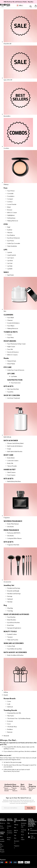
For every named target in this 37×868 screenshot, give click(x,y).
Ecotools (10, 721)
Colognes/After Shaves (14, 538)
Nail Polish (10, 275)
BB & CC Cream (12, 213)
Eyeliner (10, 230)
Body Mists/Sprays (13, 524)
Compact (10, 199)
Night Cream (11, 347)
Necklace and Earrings (14, 594)
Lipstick (10, 252)
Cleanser (10, 320)
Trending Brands (10, 710)
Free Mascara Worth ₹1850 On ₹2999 (13, 2)
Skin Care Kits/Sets (13, 389)
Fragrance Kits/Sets (13, 545)
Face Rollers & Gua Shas (15, 649)
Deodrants (11, 527)
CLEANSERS (8, 315)
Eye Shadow (11, 235)
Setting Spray (11, 218)
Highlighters (11, 215)
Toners (9, 335)
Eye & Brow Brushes (14, 622)
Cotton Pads (11, 646)
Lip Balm (10, 269)
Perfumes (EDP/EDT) (14, 533)
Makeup (16, 825)
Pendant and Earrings (14, 588)
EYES (6, 224)
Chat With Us (32, 837)
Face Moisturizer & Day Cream (16, 344)
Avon (9, 724)
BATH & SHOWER (11, 441)
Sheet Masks (11, 364)
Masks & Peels (12, 361)
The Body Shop (12, 727)
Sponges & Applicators (14, 628)
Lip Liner (10, 263)
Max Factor (11, 716)
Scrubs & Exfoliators (13, 323)
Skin (15, 828)
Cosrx (9, 701)
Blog (1, 836)
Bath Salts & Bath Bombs (15, 451)
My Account (16, 771)
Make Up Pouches (13, 640)
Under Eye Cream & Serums (16, 370)
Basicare (10, 732)
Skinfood (10, 707)
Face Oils (10, 349)
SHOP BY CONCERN (12, 395)
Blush (9, 207)
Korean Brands (10, 699)
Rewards (6, 736)
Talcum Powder (12, 466)
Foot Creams (11, 475)
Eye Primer (11, 241)
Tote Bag (10, 611)
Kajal (9, 227)
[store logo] (5, 5)
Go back (6, 762)
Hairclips (10, 602)
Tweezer (10, 637)
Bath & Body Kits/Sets (14, 481)
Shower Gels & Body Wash (15, 443)
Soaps (9, 449)
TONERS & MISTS (11, 332)
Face (5, 188)
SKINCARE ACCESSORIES (14, 643)
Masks (6, 358)
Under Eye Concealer (14, 243)
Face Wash (11, 318)
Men (15, 838)
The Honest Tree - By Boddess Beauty (19, 718)
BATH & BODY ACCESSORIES (15, 652)
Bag (5, 605)
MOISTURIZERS (10, 341)
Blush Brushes (12, 620)
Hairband (10, 599)
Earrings (10, 596)
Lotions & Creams (13, 461)
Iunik (9, 704)
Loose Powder (12, 204)
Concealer (10, 193)
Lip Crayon (11, 258)
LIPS (5, 250)
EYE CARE (8, 367)
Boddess (10, 729)
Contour (10, 202)
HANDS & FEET (10, 470)
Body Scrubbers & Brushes (15, 655)
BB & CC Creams (12, 355)
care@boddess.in (32, 833)
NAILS (6, 272)
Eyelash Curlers (12, 634)
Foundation (11, 196)
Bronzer (10, 210)
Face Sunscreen (16, 383)
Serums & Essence (13, 352)
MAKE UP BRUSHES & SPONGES (16, 614)
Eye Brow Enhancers (14, 238)
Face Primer (11, 191)
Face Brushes (11, 617)
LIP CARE (11, 374)
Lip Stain (10, 266)
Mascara (10, 232)
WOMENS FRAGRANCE (13, 521)
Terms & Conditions (10, 833)
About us (2, 823)
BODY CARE (9, 455)
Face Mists (11, 337)
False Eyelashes (12, 246)
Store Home (7, 771)
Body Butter (11, 458)
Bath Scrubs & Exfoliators (15, 446)
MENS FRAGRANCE (11, 530)
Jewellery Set (9, 585)
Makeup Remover (13, 221)
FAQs (9, 823)
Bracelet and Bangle (13, 591)
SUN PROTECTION (15, 380)
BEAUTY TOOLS (10, 632)
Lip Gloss (10, 260)
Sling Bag (10, 608)
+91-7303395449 (32, 830)
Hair (15, 835)
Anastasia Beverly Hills (14, 713)
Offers (21, 5)
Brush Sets (11, 625)
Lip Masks (14, 376)
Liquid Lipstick (12, 255)
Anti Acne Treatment (14, 398)
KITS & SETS (8, 386)
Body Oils (10, 463)
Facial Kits (10, 392)
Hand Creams (11, 472)
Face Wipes (11, 326)
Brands (6, 695)
